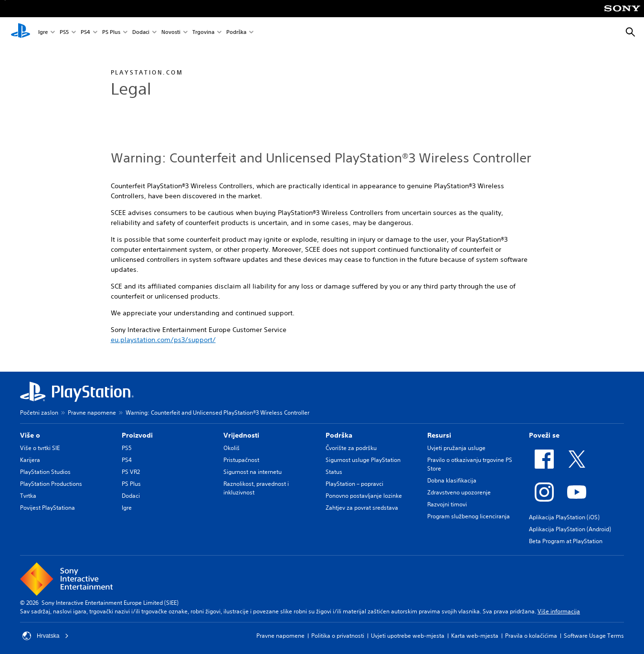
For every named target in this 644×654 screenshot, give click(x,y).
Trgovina (203, 33)
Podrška (236, 33)
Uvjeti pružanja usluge (456, 448)
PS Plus (111, 33)
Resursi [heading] (439, 435)
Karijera (30, 460)
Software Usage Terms (594, 636)
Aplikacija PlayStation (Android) (570, 529)
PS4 (85, 33)
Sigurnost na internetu (253, 472)
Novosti (171, 33)
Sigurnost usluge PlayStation (363, 460)
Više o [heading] (30, 435)
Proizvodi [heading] (137, 435)
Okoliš (232, 448)
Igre (43, 33)
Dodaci (141, 33)
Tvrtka (28, 496)
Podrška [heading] (339, 435)
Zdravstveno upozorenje (459, 492)
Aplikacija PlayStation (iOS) (564, 517)
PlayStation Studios (45, 472)
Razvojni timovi (447, 504)
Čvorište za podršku (351, 448)
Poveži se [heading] (544, 435)
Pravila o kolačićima (531, 636)
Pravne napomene (92, 413)
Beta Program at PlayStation (566, 541)
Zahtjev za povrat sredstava (362, 508)
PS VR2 (131, 472)
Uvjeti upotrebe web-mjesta (408, 636)
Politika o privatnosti (338, 636)
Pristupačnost (241, 460)
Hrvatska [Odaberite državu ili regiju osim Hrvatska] (46, 636)
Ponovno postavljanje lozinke (364, 496)
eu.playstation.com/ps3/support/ (163, 340)
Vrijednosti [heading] (241, 435)
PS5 (64, 33)
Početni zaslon (39, 413)
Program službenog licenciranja (469, 516)
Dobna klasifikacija (452, 480)
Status (334, 472)
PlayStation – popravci (354, 484)
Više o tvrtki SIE (40, 448)
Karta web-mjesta (475, 636)
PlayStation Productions (51, 484)
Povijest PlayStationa (48, 508)
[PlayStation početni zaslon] (21, 32)
